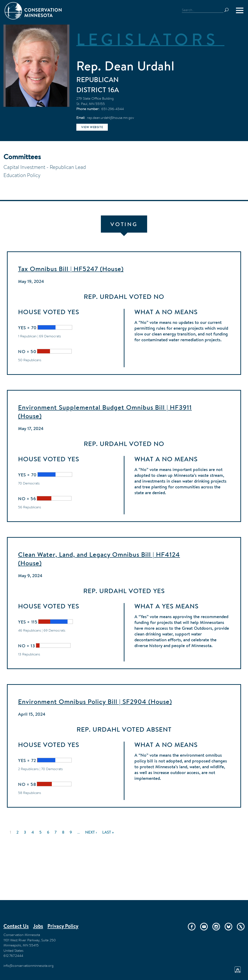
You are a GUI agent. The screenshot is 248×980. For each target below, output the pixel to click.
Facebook (192, 927)
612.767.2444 (13, 956)
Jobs (38, 926)
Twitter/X (241, 927)
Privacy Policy (63, 926)
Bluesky (228, 927)
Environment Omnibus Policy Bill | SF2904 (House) (95, 702)
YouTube (204, 927)
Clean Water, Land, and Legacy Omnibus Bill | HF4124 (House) (99, 559)
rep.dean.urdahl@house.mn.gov (110, 118)
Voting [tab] (124, 224)
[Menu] (240, 10)
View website (92, 127)
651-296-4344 (113, 109)
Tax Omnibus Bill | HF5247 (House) (71, 269)
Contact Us (16, 926)
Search (229, 10)
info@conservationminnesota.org (28, 966)
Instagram (216, 927)
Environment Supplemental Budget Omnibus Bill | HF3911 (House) (105, 412)
